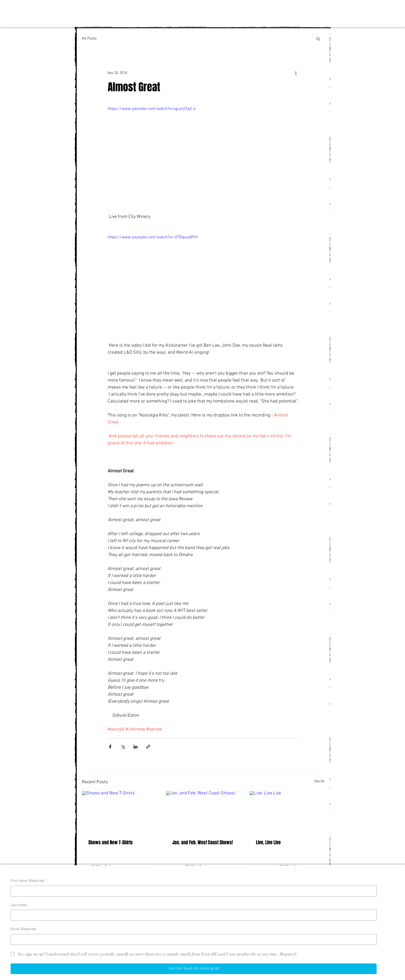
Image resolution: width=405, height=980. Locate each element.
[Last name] (192, 915)
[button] (318, 39)
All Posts (89, 39)
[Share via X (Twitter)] (123, 747)
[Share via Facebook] (110, 747)
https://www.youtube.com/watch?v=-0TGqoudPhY (153, 237)
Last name (19, 905)
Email (23, 929)
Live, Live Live (268, 842)
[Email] (192, 939)
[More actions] (296, 73)
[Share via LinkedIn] (135, 747)
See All (319, 781)
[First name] (192, 891)
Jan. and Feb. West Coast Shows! (203, 842)
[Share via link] (148, 747)
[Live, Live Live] (287, 812)
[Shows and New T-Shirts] (119, 812)
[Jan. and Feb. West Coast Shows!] (203, 812)
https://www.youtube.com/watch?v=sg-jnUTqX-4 (152, 109)
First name (27, 881)
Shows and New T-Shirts (111, 842)
